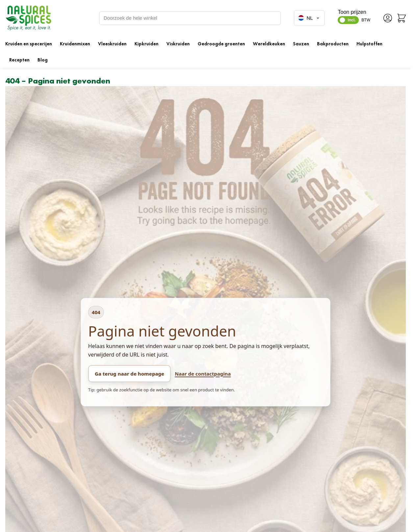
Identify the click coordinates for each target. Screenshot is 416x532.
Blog (43, 60)
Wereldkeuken (269, 44)
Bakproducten (333, 44)
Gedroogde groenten (221, 44)
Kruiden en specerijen (29, 44)
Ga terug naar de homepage (129, 374)
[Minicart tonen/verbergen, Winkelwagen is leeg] (402, 18)
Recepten (19, 60)
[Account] (388, 18)
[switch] (348, 20)
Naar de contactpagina (203, 374)
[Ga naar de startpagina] (28, 18)
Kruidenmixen (75, 44)
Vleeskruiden (112, 44)
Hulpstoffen (369, 44)
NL (309, 18)
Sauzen (301, 44)
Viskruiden (178, 44)
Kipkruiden (147, 44)
